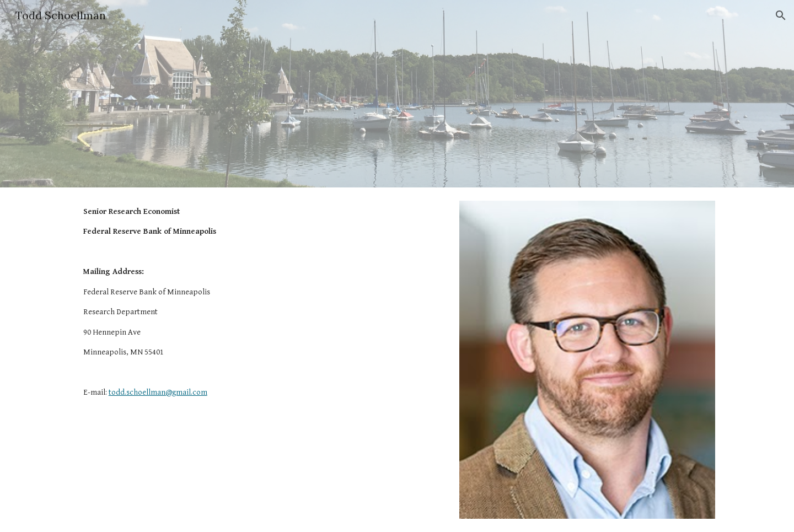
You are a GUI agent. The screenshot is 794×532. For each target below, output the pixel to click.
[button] (781, 15)
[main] (234, 302)
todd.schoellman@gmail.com (158, 392)
